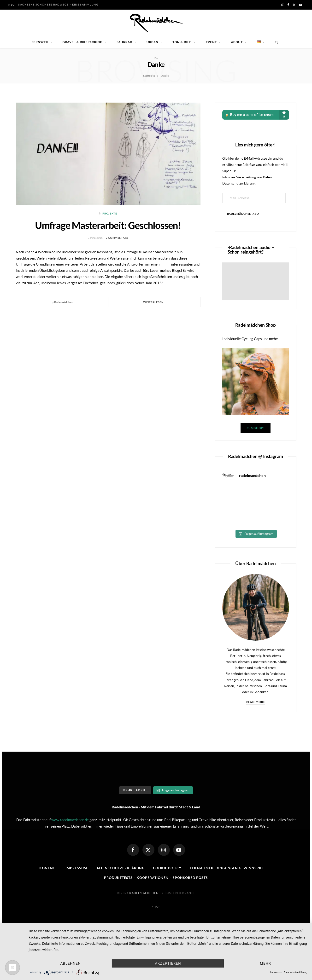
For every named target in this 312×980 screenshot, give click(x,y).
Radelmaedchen (144, 893)
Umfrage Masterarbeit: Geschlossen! (108, 225)
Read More (256, 702)
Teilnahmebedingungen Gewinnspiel (227, 868)
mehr (265, 963)
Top (156, 907)
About (237, 42)
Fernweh (40, 42)
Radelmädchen (64, 302)
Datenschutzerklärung (239, 183)
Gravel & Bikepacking (83, 42)
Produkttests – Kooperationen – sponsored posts (156, 878)
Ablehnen (70, 963)
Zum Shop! (255, 428)
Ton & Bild (182, 42)
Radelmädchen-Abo (243, 214)
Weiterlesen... (154, 302)
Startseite (149, 76)
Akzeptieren (168, 963)
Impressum (76, 868)
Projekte (110, 213)
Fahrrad (124, 42)
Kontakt (48, 868)
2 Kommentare (117, 238)
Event (211, 42)
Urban (153, 42)
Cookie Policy (167, 868)
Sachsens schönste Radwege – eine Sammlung (58, 4)
